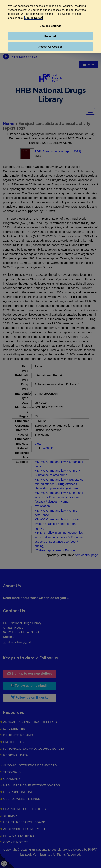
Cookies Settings (50, 26)
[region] (50, 26)
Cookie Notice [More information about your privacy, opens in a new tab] (33, 18)
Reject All (50, 36)
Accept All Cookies (50, 47)
